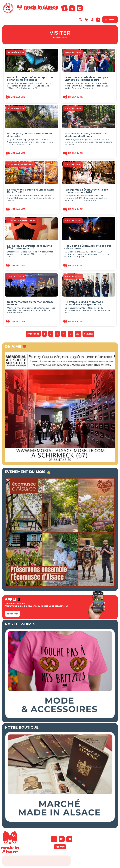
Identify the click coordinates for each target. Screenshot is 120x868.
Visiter (21, 52)
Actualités (12, 52)
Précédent (33, 334)
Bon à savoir (23, 221)
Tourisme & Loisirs (26, 165)
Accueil (56, 38)
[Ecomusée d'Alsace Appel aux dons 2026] (60, 587)
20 (79, 333)
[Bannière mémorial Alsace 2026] (60, 461)
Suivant (88, 334)
